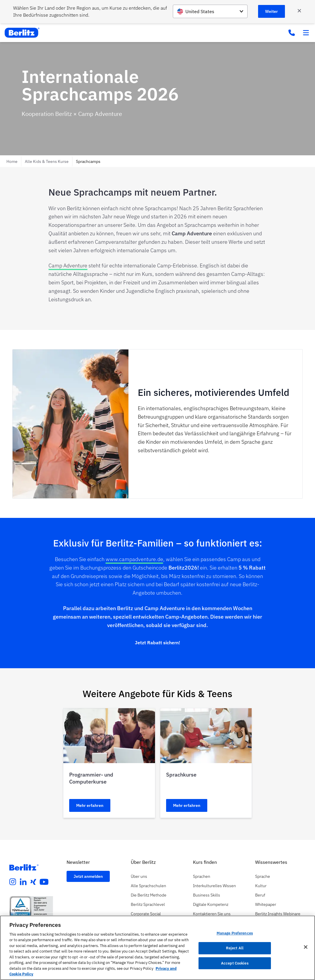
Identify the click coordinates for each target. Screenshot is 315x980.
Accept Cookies (235, 963)
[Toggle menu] (306, 33)
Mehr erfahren (90, 805)
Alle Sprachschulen (148, 886)
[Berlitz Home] (22, 33)
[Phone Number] (292, 33)
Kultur (261, 886)
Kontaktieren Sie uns (212, 914)
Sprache (263, 876)
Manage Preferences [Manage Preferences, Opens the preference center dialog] (235, 933)
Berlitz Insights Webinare (278, 914)
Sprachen (202, 876)
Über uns (139, 876)
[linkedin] (23, 882)
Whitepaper (266, 904)
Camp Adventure (68, 266)
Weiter (272, 11)
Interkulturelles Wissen (214, 886)
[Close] (306, 947)
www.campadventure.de (134, 559)
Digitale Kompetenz (211, 904)
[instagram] (13, 882)
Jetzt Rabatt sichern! (157, 643)
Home (12, 161)
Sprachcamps (88, 161)
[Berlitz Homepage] (24, 867)
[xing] (33, 882)
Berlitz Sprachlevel (148, 904)
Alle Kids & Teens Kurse (47, 161)
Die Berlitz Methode (149, 895)
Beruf (260, 895)
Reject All (235, 948)
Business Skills (207, 895)
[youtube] (44, 882)
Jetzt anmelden (88, 876)
